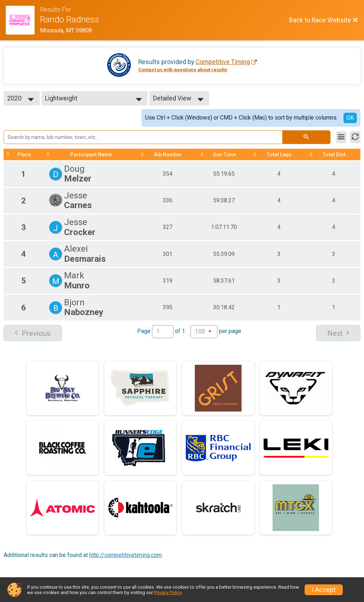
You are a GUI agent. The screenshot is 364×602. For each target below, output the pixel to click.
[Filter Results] (341, 137)
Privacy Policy (168, 592)
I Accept (324, 590)
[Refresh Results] (355, 137)
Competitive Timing (223, 62)
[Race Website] (23, 20)
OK (350, 118)
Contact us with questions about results (183, 70)
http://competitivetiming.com (125, 555)
